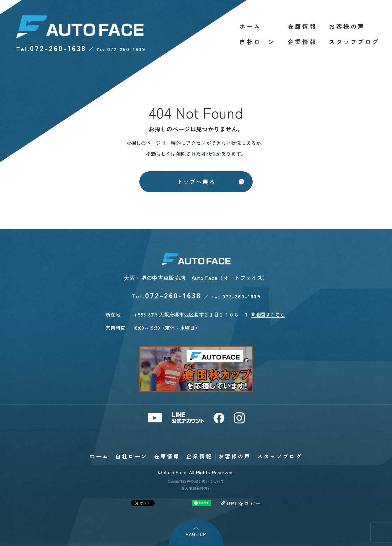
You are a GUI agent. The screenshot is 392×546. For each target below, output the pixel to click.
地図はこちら (270, 315)
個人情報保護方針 (196, 488)
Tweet (143, 503)
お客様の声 (347, 26)
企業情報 (302, 42)
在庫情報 (302, 26)
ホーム (250, 26)
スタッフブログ (354, 42)
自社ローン (258, 42)
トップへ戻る (196, 182)
